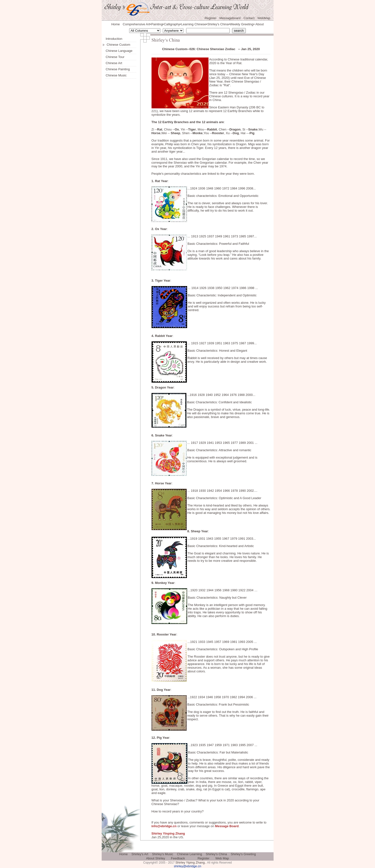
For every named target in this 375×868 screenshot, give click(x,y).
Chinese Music (116, 75)
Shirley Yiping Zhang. (190, 862)
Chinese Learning (190, 854)
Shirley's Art (140, 854)
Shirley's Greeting (243, 854)
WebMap (264, 18)
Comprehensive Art (136, 24)
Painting (157, 24)
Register (210, 18)
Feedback (178, 858)
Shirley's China (218, 24)
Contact (249, 18)
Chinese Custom (118, 45)
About (260, 24)
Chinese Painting (118, 69)
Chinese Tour (115, 57)
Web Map (222, 858)
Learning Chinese (194, 24)
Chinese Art (114, 63)
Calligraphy (172, 24)
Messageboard (230, 18)
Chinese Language (119, 51)
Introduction (114, 39)
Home (116, 24)
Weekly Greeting (242, 24)
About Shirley (156, 858)
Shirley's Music (163, 854)
